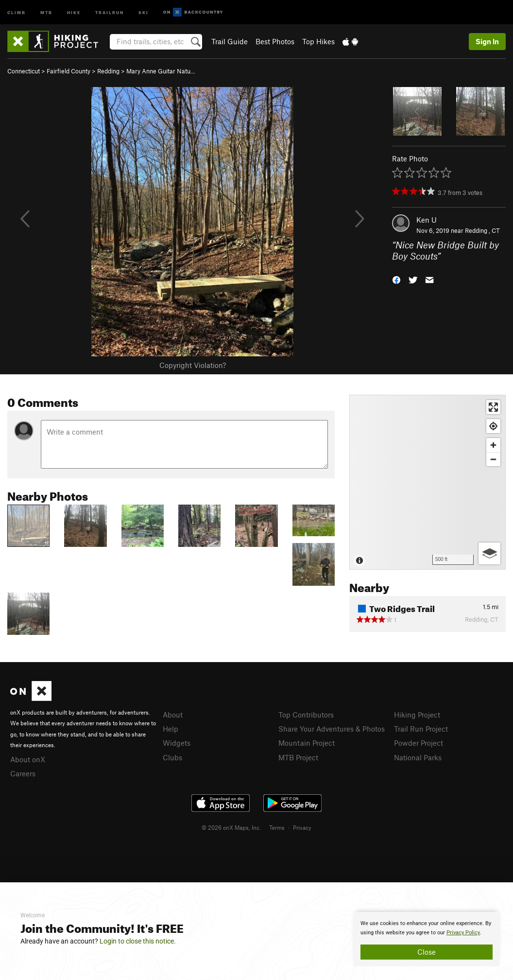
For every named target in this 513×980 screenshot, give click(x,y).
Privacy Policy (463, 933)
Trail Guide (230, 41)
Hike (74, 12)
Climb (17, 12)
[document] (427, 939)
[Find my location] (493, 426)
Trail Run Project (421, 729)
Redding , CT (482, 230)
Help (171, 729)
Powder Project (419, 743)
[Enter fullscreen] (493, 407)
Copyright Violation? (193, 365)
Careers (23, 773)
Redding (108, 71)
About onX (28, 759)
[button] (396, 279)
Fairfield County (68, 71)
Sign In (487, 41)
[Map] (427, 482)
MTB (46, 12)
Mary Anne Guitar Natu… (161, 71)
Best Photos (275, 41)
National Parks (418, 757)
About (173, 715)
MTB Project (298, 757)
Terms (277, 827)
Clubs (172, 757)
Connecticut (24, 71)
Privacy (302, 827)
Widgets (177, 743)
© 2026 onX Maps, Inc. (231, 827)
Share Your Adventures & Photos (332, 729)
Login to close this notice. (138, 941)
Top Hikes (318, 41)
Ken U (427, 220)
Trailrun (110, 12)
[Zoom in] (493, 445)
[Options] (489, 553)
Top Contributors (306, 715)
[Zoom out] (493, 459)
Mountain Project (307, 743)
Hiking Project (417, 715)
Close (427, 952)
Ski (144, 12)
